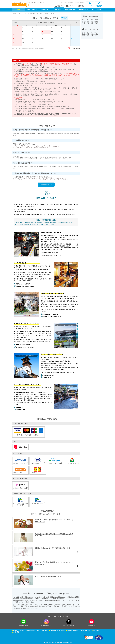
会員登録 (99, 5)
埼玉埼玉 (86, 20)
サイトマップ (97, 630)
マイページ (90, 4)
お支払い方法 (57, 10)
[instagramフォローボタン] (46, 622)
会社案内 (22, 630)
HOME (19, 10)
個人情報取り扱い (86, 630)
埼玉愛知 (94, 20)
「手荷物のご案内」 (38, 67)
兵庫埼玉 (94, 36)
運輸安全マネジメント (33, 630)
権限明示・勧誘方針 (73, 630)
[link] (88, 638)
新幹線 (81, 6)
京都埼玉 (94, 34)
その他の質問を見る (46, 185)
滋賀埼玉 (86, 34)
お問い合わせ (17, 632)
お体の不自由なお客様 (67, 3)
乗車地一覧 (45, 10)
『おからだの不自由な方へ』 (64, 167)
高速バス (59, 6)
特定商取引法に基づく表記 (58, 630)
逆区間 (64, 18)
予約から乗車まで (32, 10)
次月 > (77, 22)
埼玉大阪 (86, 23)
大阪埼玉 (86, 36)
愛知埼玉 (94, 32)
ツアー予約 (70, 6)
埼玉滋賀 (86, 21)
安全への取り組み (80, 3)
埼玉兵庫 (94, 23)
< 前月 (16, 22)
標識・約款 (45, 630)
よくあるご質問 (96, 10)
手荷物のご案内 (83, 10)
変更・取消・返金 (70, 10)
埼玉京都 (94, 21)
